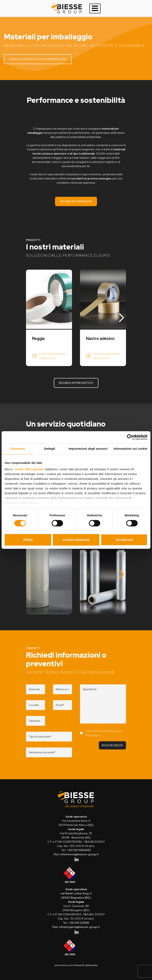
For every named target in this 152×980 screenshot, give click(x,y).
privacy (115, 731)
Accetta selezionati (76, 540)
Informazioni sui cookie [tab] (130, 449)
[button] (121, 318)
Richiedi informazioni (76, 201)
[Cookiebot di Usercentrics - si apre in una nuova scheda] (130, 437)
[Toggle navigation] (95, 8)
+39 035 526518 (79, 923)
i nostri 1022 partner (28, 469)
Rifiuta (28, 540)
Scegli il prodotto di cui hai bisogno (38, 59)
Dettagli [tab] (50, 449)
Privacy (78, 965)
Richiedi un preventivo (76, 383)
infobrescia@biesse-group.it (79, 854)
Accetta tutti (124, 540)
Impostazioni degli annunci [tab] (88, 449)
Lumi (70, 965)
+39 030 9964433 (79, 850)
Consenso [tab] (17, 449)
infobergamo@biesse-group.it (79, 927)
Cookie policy (91, 965)
